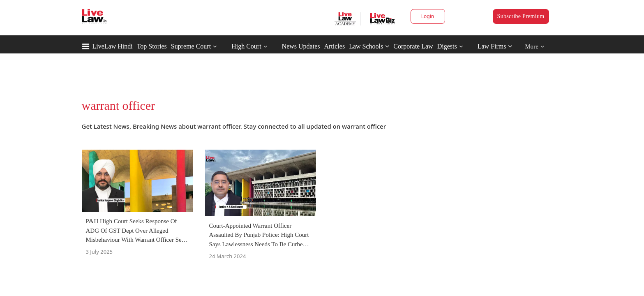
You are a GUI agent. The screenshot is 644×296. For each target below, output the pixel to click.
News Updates (301, 46)
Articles (334, 46)
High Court (246, 46)
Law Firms (495, 46)
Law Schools (369, 46)
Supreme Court (191, 46)
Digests (447, 46)
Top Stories (152, 46)
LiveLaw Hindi (113, 46)
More (535, 47)
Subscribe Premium (521, 16)
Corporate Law (413, 46)
